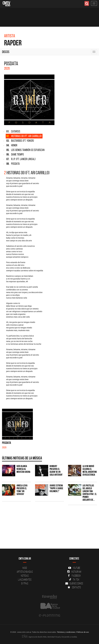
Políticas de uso (83, 632)
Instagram (74, 572)
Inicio (25, 568)
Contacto (74, 587)
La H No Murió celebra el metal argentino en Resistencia (90, 470)
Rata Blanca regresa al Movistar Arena (23, 469)
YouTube (74, 568)
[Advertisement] (48, 528)
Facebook (74, 576)
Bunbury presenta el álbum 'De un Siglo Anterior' (56, 470)
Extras (25, 583)
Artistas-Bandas (25, 572)
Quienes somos (74, 583)
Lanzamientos (25, 580)
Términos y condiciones (66, 632)
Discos (6, 52)
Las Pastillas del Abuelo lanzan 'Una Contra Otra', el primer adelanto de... (90, 493)
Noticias (25, 576)
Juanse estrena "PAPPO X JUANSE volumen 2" (56, 488)
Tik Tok (74, 580)
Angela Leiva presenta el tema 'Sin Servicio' (22, 490)
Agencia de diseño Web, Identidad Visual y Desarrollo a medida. (50, 637)
